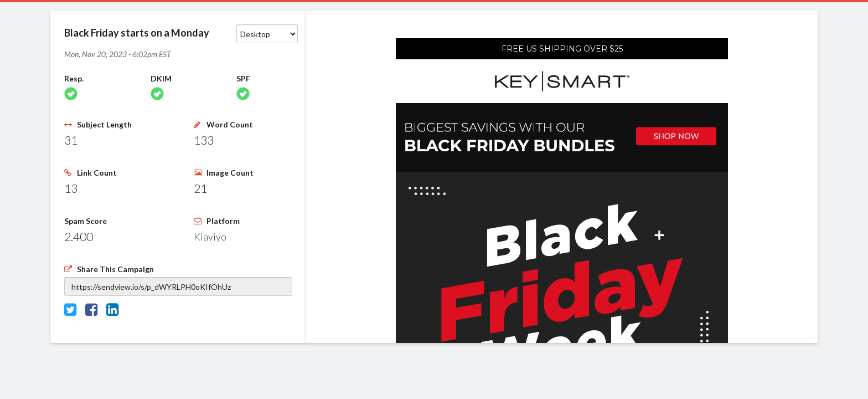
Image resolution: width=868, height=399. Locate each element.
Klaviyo (210, 237)
